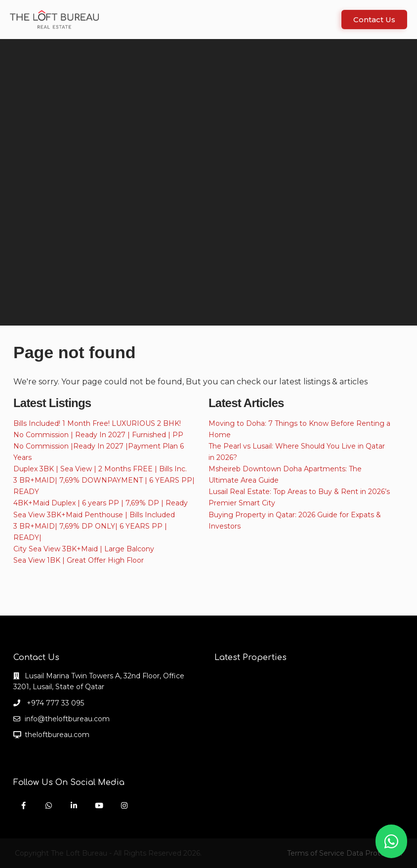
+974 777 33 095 (54, 703)
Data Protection (374, 853)
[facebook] (23, 806)
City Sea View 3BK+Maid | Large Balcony (84, 549)
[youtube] (99, 806)
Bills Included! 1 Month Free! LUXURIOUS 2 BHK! (97, 423)
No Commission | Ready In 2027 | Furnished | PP (98, 435)
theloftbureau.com (57, 735)
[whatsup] (49, 806)
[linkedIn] (74, 806)
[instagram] (124, 806)
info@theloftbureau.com (67, 719)
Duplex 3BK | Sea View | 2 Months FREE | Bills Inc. (100, 469)
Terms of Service (316, 853)
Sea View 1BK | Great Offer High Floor (79, 560)
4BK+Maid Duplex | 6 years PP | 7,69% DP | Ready (101, 503)
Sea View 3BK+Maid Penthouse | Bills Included (94, 515)
